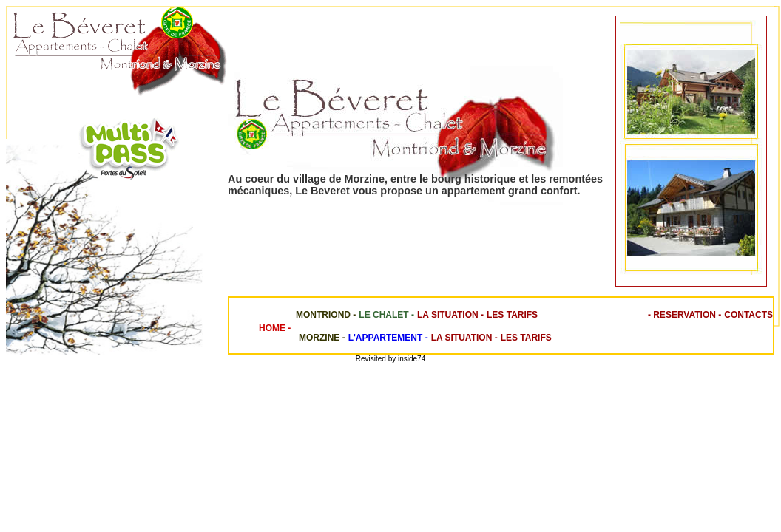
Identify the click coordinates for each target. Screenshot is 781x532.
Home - (275, 328)
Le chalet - (386, 315)
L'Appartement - (388, 338)
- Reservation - (684, 315)
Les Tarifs (512, 315)
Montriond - (323, 315)
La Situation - (450, 315)
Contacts (748, 315)
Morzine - (319, 338)
